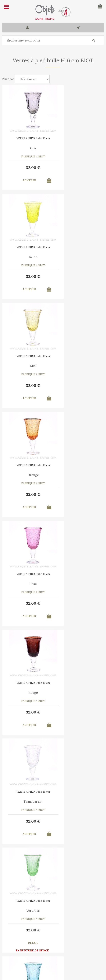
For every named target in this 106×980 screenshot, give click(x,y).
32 (27, 168)
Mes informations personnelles (41, 957)
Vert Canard (27, 584)
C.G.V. (37, 929)
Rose (28, 366)
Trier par (8, 79)
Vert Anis (78, 475)
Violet (79, 584)
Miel (27, 257)
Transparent (28, 475)
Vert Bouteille (28, 801)
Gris (27, 148)
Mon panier (37, 948)
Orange (78, 257)
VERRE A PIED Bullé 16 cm (27, 138)
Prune (79, 801)
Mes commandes (15, 957)
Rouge (79, 366)
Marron (79, 693)
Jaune (78, 148)
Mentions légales (61, 929)
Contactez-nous (15, 948)
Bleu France (28, 693)
